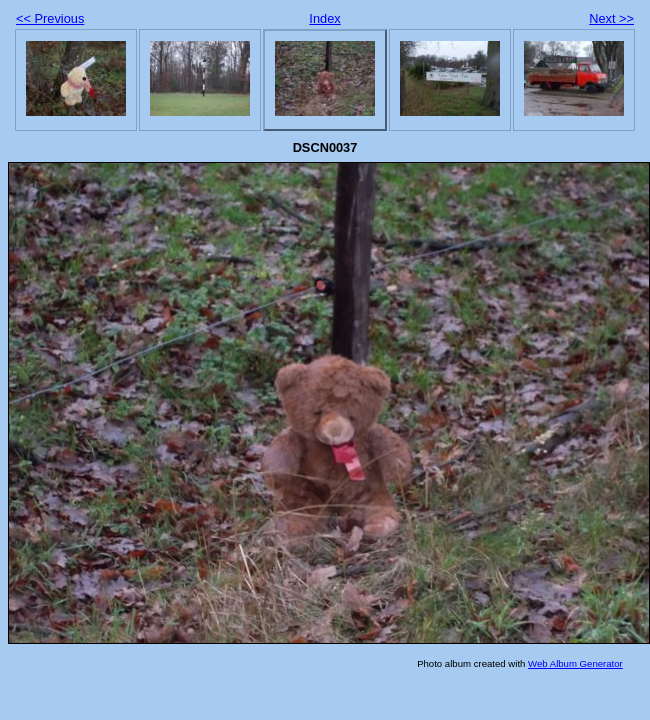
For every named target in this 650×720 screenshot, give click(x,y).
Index (324, 18)
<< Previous (50, 18)
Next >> (611, 18)
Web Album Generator (575, 663)
